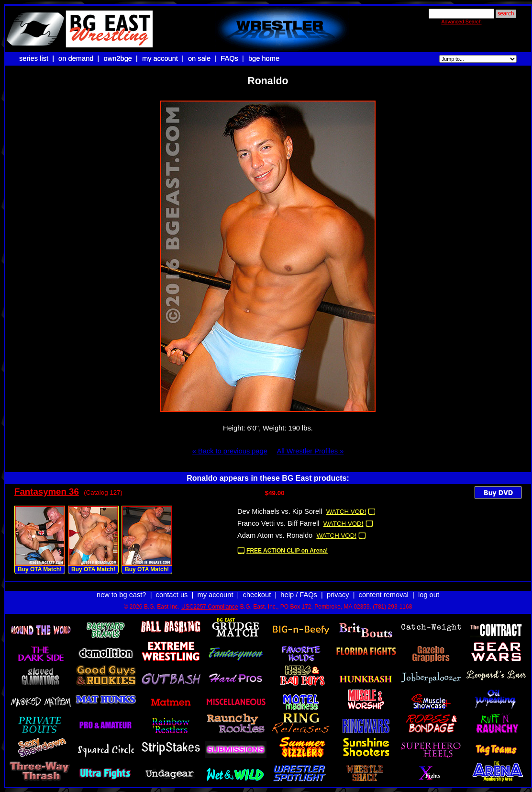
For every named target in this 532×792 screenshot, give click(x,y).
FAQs (229, 58)
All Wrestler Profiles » (310, 451)
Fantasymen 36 (47, 492)
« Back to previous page (230, 451)
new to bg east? (121, 595)
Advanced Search (461, 22)
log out (429, 595)
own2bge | (122, 58)
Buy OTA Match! (40, 569)
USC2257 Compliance (210, 607)
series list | (38, 58)
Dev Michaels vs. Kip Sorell (280, 511)
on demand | (80, 58)
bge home (264, 58)
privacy (338, 595)
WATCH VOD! (346, 512)
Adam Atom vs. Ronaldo (275, 535)
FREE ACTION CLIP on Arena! (287, 551)
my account (160, 58)
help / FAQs (299, 595)
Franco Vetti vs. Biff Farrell (278, 523)
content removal (384, 595)
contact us (172, 595)
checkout (257, 595)
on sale (199, 58)
